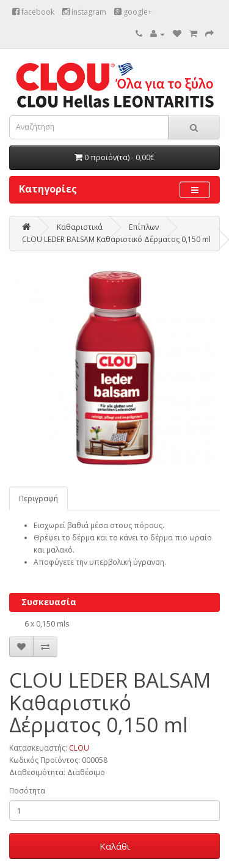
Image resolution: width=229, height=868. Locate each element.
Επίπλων (144, 227)
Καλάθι (115, 846)
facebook (33, 12)
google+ (133, 12)
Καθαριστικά (80, 227)
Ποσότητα (27, 791)
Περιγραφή (38, 498)
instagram (84, 12)
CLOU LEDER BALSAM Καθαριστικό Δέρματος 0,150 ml (116, 239)
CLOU (79, 748)
